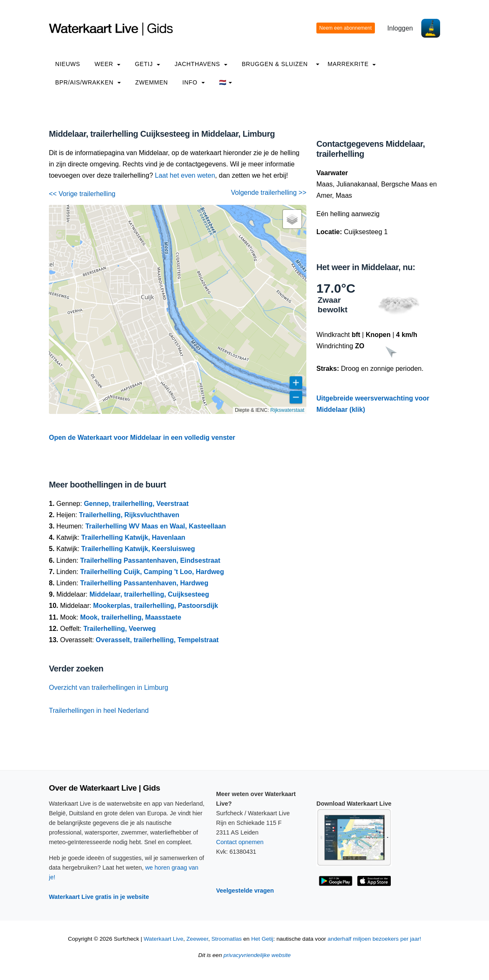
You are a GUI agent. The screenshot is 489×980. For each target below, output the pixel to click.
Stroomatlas (227, 939)
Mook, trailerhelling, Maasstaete (131, 617)
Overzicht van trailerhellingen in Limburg (108, 688)
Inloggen (400, 28)
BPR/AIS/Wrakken (88, 82)
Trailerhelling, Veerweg (119, 629)
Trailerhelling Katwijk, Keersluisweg (138, 549)
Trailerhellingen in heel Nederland (99, 711)
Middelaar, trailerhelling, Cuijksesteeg (149, 594)
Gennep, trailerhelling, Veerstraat (136, 504)
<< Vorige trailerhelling (82, 194)
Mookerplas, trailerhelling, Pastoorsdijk (156, 606)
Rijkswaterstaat (287, 410)
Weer (107, 64)
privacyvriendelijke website (257, 955)
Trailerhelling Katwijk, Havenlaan (133, 537)
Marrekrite (352, 64)
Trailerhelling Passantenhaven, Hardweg (144, 583)
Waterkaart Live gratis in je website (99, 897)
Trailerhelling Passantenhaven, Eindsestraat (150, 560)
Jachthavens (201, 64)
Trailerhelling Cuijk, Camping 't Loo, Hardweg (152, 572)
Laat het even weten (185, 175)
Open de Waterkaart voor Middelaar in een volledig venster (142, 438)
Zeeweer (197, 939)
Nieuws (68, 64)
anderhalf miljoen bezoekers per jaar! (374, 939)
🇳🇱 (225, 82)
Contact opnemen (240, 842)
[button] (292, 219)
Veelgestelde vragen (245, 891)
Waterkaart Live (164, 939)
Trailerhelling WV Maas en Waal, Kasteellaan (155, 526)
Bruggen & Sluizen (275, 64)
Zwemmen (152, 82)
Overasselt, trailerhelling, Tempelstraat (157, 640)
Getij (148, 64)
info (194, 82)
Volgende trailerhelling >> (269, 193)
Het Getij (262, 939)
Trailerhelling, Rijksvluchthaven (129, 515)
